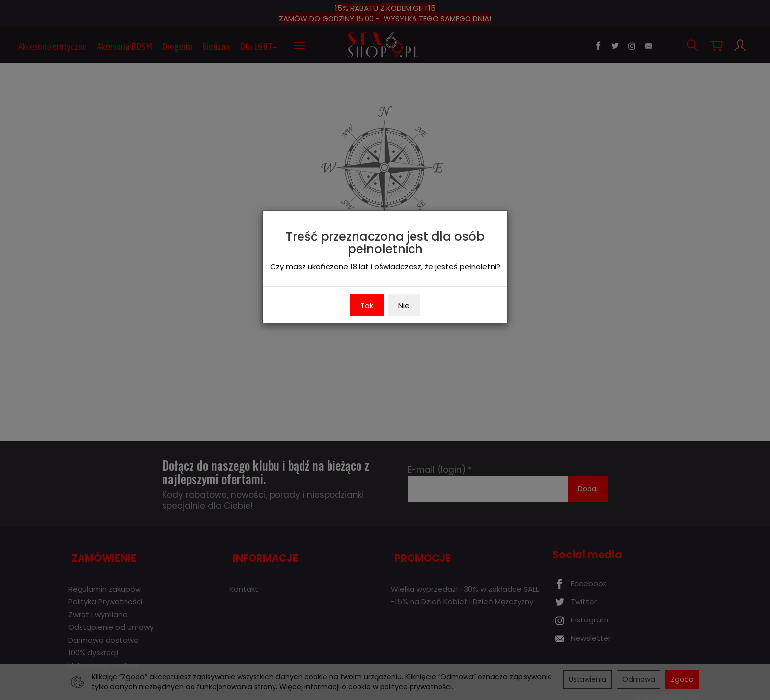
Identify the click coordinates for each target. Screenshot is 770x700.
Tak (367, 306)
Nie (404, 306)
